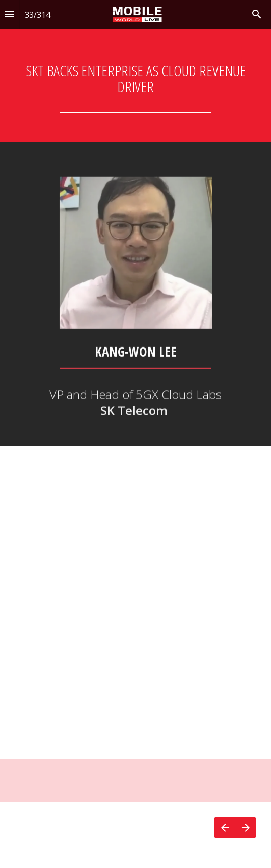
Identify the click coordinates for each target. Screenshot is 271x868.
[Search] (257, 14)
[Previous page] (225, 827)
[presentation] (135, 71)
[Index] (10, 14)
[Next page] (246, 827)
